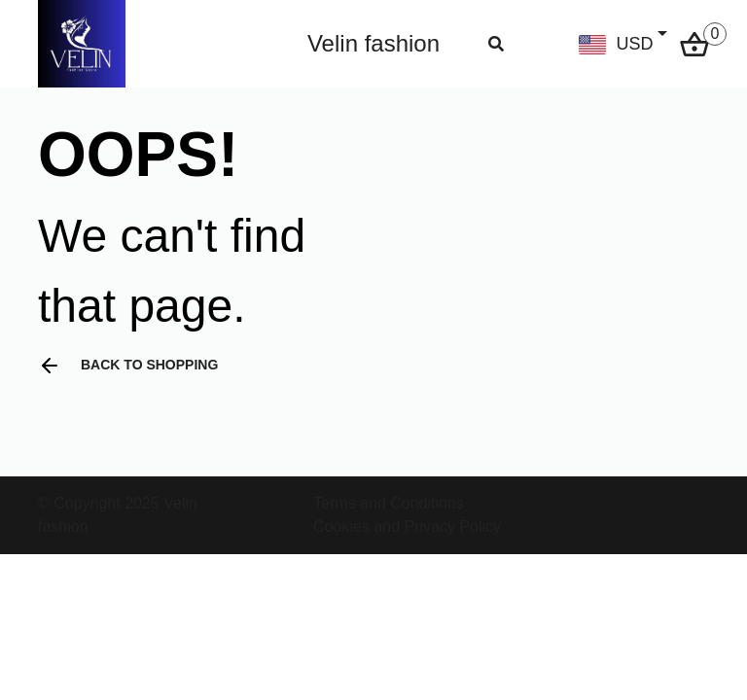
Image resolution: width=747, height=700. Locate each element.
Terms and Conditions (389, 503)
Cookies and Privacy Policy (407, 526)
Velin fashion (373, 43)
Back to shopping (128, 366)
